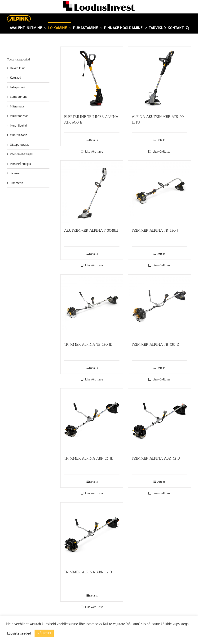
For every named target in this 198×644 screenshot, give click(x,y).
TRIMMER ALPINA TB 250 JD (88, 344)
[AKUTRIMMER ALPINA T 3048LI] (92, 192)
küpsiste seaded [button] (19, 633)
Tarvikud (15, 173)
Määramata (17, 106)
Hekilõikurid (18, 68)
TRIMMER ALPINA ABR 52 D (88, 572)
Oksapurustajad (20, 145)
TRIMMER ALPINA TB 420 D (155, 344)
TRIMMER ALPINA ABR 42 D (156, 458)
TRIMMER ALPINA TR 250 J (155, 230)
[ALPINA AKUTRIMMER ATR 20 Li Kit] (159, 78)
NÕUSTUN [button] (44, 633)
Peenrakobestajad (21, 154)
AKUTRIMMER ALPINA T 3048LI (91, 230)
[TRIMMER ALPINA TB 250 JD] (92, 306)
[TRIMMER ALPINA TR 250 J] (159, 192)
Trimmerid (17, 183)
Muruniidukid (18, 126)
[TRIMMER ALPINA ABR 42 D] (159, 420)
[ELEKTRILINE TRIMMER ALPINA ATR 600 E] (92, 78)
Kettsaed (15, 78)
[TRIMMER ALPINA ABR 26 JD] (92, 420)
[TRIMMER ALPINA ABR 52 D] (92, 534)
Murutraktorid (19, 135)
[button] (187, 28)
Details (93, 140)
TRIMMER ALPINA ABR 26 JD (89, 458)
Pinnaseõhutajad (20, 164)
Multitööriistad (19, 116)
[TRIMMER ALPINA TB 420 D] (159, 306)
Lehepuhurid (18, 87)
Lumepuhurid (19, 97)
